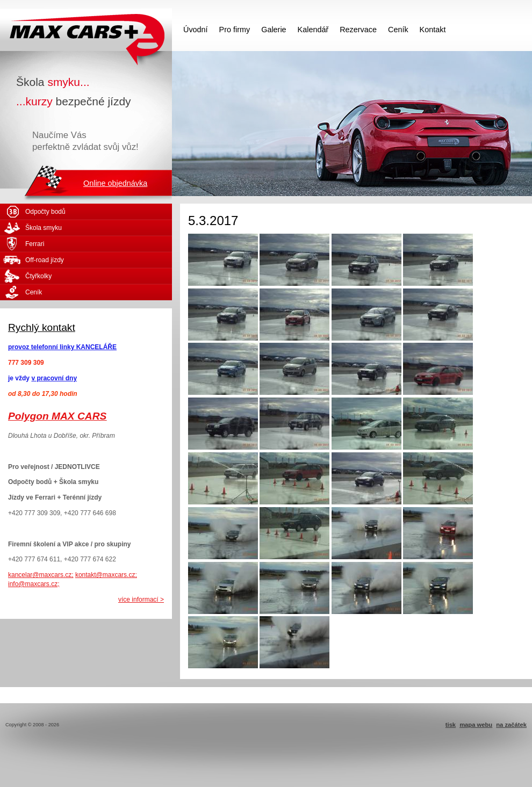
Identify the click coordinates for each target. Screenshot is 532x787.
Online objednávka (115, 183)
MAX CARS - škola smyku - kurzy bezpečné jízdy (86, 30)
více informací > (141, 600)
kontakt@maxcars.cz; (106, 575)
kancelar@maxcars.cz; (41, 575)
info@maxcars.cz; (34, 584)
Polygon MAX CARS (57, 416)
